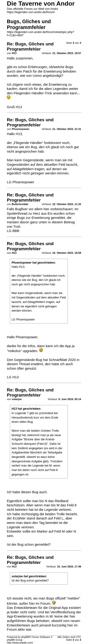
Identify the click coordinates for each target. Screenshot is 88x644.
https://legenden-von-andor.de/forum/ (31, 12)
